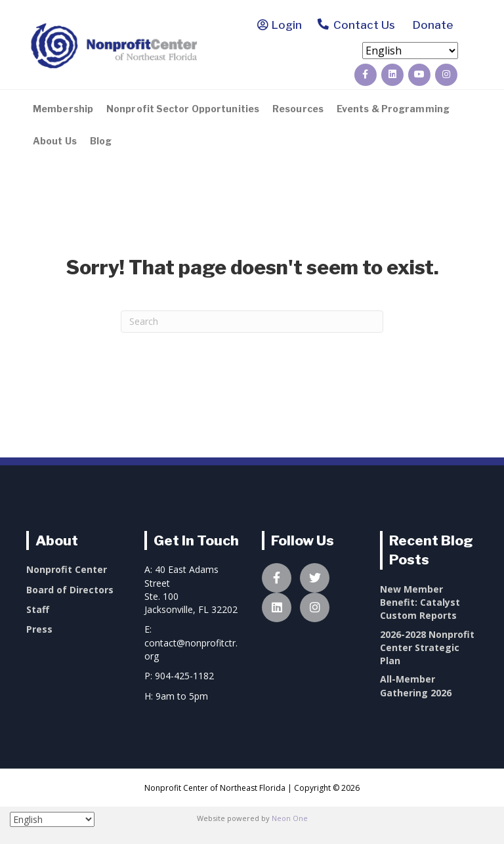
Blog (101, 141)
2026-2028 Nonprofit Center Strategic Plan (427, 648)
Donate (430, 25)
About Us (55, 141)
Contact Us (356, 26)
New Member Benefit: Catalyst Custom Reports (420, 602)
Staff (38, 609)
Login (287, 25)
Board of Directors (70, 590)
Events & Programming (393, 109)
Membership (63, 109)
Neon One (290, 818)
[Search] (252, 322)
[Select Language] (410, 51)
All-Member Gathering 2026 (416, 686)
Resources (298, 109)
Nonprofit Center (67, 569)
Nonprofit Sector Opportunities (183, 109)
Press (39, 629)
